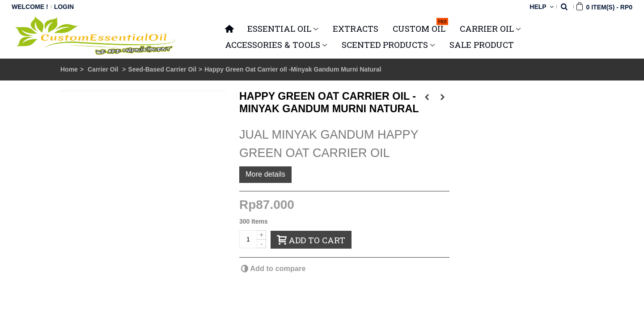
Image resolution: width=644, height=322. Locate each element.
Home (69, 69)
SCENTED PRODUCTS (385, 44)
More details (265, 174)
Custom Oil (420, 27)
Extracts (356, 28)
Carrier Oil (104, 69)
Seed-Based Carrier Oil (163, 69)
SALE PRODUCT (482, 44)
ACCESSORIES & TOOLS (273, 44)
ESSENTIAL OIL (279, 28)
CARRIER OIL (487, 28)
